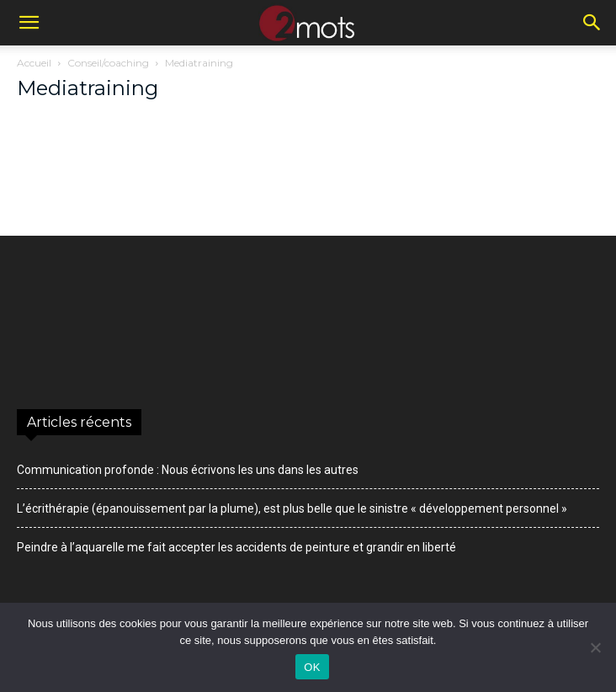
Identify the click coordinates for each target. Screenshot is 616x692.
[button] (29, 23)
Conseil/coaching (108, 63)
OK (312, 667)
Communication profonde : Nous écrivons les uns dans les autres (188, 470)
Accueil (34, 63)
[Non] (595, 647)
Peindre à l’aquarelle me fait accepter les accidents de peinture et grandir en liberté (236, 547)
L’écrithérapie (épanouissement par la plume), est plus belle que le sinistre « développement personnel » (292, 508)
